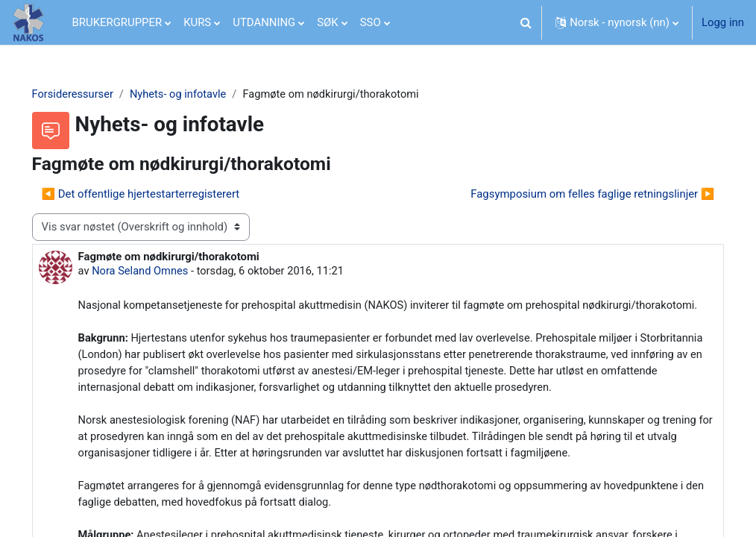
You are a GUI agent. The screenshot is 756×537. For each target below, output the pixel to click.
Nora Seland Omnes (163, 272)
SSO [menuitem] (371, 22)
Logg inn (723, 22)
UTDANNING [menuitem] (264, 22)
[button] (526, 22)
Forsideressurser (94, 95)
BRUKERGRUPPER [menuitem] (117, 22)
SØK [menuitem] (327, 22)
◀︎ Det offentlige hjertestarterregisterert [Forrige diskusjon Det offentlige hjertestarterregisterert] (162, 195)
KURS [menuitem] (197, 22)
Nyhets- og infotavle (202, 95)
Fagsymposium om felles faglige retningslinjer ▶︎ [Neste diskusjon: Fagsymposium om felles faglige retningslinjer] (571, 195)
